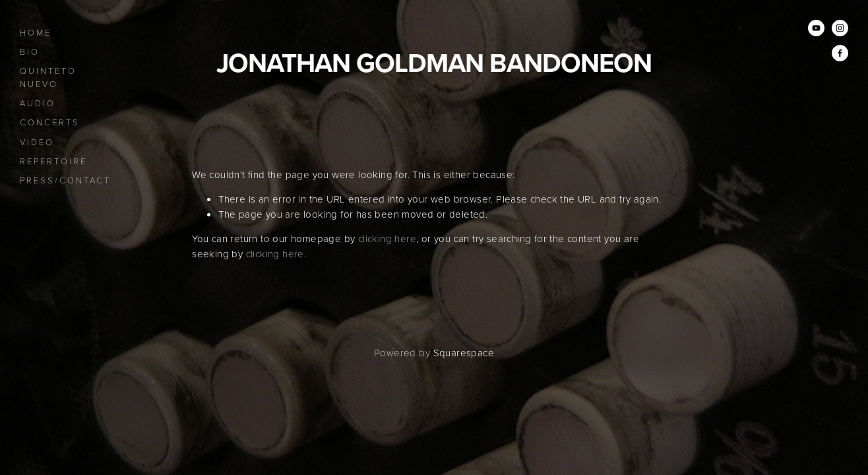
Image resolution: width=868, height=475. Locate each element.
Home (36, 32)
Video (37, 142)
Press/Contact (65, 180)
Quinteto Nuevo (48, 77)
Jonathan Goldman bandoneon (434, 63)
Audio (38, 103)
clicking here (387, 238)
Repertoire (53, 161)
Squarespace (464, 353)
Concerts (50, 122)
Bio (30, 51)
